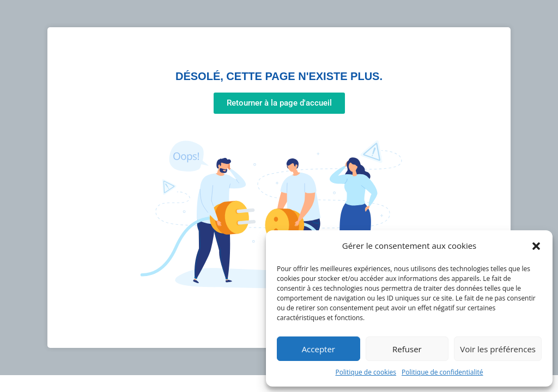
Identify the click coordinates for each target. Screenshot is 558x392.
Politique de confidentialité (442, 372)
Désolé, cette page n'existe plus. (279, 76)
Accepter (319, 349)
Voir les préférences (498, 349)
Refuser (407, 349)
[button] (536, 246)
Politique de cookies (366, 372)
